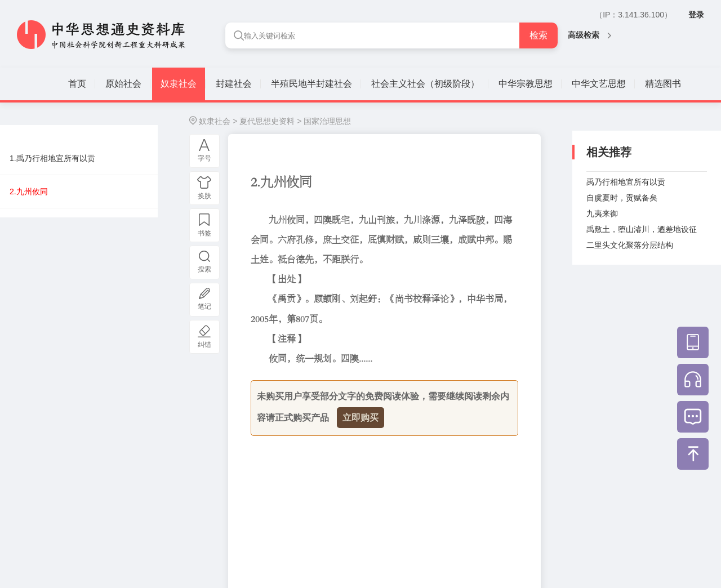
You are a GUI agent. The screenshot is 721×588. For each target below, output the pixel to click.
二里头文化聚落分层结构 (630, 245)
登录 (696, 15)
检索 (538, 35)
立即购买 (360, 418)
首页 (77, 84)
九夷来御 (602, 213)
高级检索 (589, 35)
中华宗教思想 (526, 84)
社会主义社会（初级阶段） (425, 84)
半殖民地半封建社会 (311, 84)
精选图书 (663, 84)
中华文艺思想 (599, 84)
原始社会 (123, 84)
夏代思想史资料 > (270, 121)
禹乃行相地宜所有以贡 (626, 182)
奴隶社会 (179, 84)
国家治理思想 (327, 121)
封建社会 (234, 84)
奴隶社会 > (218, 121)
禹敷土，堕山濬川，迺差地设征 (642, 229)
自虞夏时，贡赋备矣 (622, 198)
